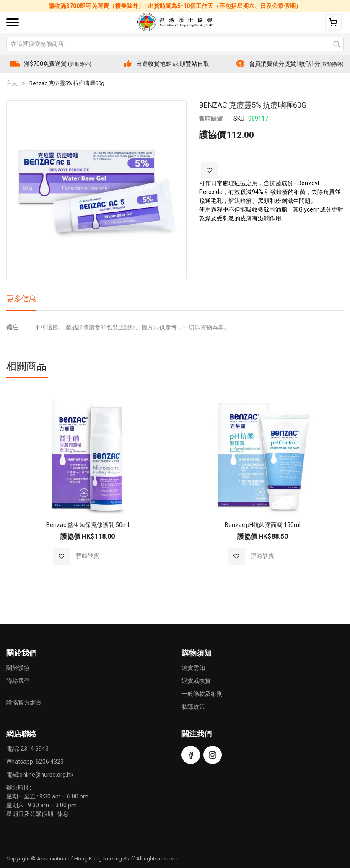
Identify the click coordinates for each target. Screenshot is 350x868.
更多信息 (21, 298)
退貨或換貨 (196, 681)
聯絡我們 (18, 681)
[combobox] (175, 44)
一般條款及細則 (202, 694)
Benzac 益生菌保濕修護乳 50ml (88, 525)
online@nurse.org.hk (46, 775)
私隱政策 (193, 707)
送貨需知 (193, 668)
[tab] (21, 302)
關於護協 (18, 668)
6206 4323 (50, 762)
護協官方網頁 (24, 703)
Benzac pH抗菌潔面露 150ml (263, 525)
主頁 (12, 83)
